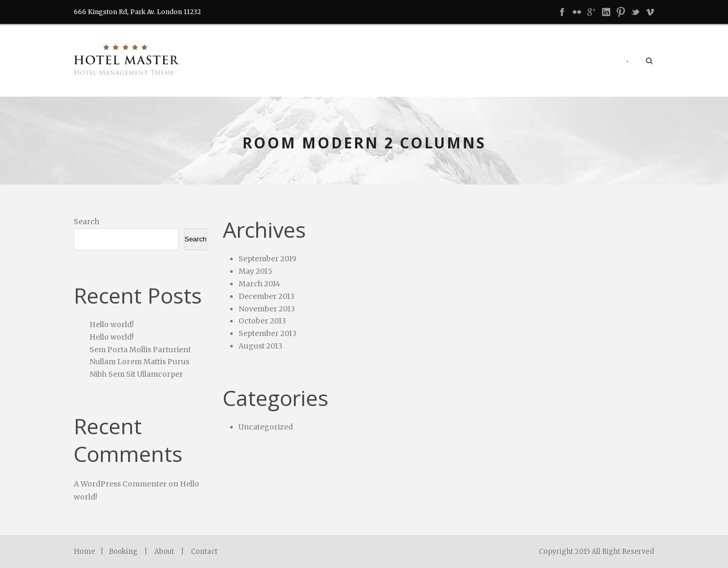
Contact (204, 552)
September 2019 (268, 259)
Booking (123, 552)
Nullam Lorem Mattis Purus (139, 362)
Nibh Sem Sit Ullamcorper (136, 374)
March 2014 (259, 284)
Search (87, 222)
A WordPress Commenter (120, 484)
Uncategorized (266, 427)
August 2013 (260, 346)
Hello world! (112, 324)
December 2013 (266, 296)
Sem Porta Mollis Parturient (140, 350)
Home (84, 552)
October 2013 (262, 321)
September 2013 (268, 333)
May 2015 (255, 271)
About (164, 552)
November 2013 (267, 309)
